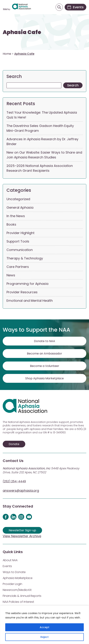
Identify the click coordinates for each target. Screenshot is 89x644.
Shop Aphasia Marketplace (44, 378)
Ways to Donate (14, 572)
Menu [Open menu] (7, 9)
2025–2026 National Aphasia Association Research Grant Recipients (40, 168)
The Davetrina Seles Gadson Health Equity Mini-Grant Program (40, 128)
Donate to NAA (44, 341)
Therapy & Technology (25, 258)
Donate (14, 444)
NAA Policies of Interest (18, 602)
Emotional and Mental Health (30, 301)
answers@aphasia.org (21, 491)
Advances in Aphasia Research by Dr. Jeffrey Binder (42, 142)
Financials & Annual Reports (22, 596)
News (11, 275)
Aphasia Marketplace (18, 578)
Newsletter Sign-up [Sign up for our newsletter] (22, 530)
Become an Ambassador (44, 354)
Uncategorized (18, 199)
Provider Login (12, 584)
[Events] (75, 7)
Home (7, 54)
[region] (44, 625)
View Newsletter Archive (22, 536)
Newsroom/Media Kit (17, 590)
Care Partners (18, 267)
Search (14, 76)
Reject (44, 637)
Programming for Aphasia (27, 284)
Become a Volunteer (45, 366)
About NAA (10, 560)
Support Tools (18, 241)
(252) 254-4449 (14, 481)
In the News (16, 216)
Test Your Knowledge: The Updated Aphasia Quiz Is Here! (42, 115)
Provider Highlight (20, 233)
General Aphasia (20, 207)
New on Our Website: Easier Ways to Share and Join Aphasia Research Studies (44, 155)
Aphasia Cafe (22, 32)
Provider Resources (22, 292)
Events (7, 566)
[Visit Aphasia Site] (21, 7)
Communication (20, 250)
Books (11, 224)
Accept (44, 627)
